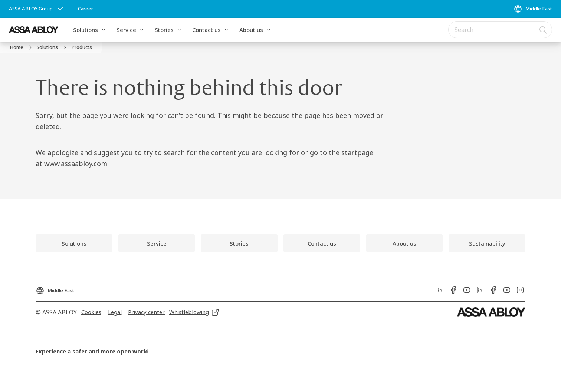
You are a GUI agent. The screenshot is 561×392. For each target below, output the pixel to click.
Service (126, 30)
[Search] (544, 30)
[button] (104, 30)
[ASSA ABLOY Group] (37, 9)
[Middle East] (533, 9)
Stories (164, 30)
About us (251, 30)
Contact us (206, 30)
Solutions (86, 30)
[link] (86, 9)
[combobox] (500, 30)
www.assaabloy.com (76, 164)
